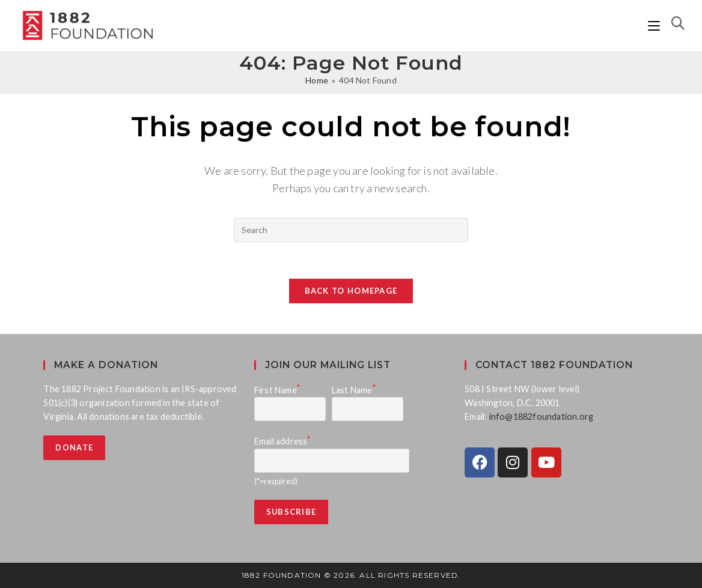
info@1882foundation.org (542, 417)
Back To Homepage (351, 291)
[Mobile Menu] (655, 26)
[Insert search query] (351, 230)
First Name (277, 390)
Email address (282, 441)
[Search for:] (673, 26)
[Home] (317, 80)
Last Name (354, 390)
